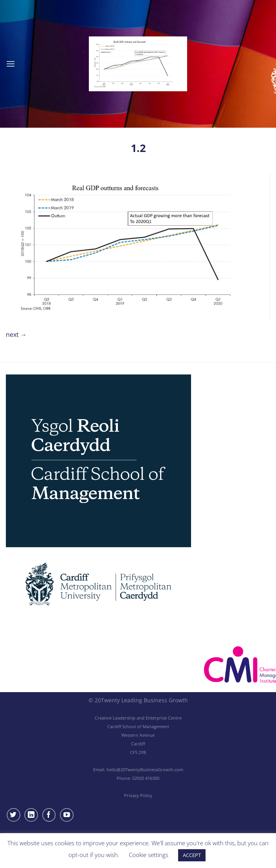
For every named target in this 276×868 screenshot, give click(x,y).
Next (16, 335)
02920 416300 (146, 778)
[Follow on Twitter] (14, 815)
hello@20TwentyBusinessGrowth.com (145, 769)
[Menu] (11, 64)
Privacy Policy (138, 795)
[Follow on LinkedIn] (31, 815)
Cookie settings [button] (149, 855)
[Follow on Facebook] (49, 815)
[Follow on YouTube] (67, 815)
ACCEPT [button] (192, 855)
